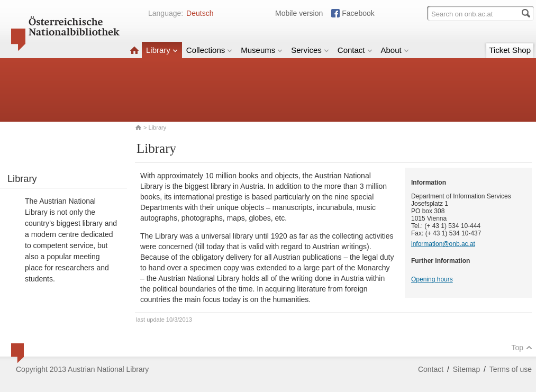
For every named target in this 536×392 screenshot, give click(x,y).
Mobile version (299, 13)
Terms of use (511, 369)
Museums (262, 50)
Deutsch (200, 13)
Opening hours (432, 279)
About (395, 50)
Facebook (358, 13)
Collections (209, 50)
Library (162, 50)
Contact (355, 50)
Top (522, 348)
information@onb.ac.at (443, 244)
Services (310, 50)
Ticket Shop (510, 50)
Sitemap (466, 369)
